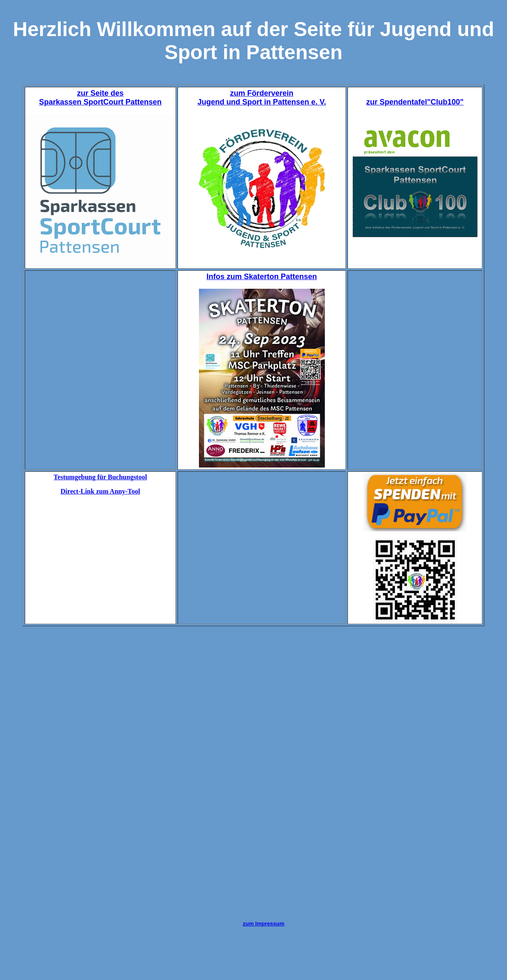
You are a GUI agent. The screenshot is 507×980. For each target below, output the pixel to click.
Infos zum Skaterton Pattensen (262, 277)
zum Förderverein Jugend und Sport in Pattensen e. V (260, 98)
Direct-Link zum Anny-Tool (100, 491)
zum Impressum (264, 924)
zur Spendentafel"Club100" (415, 102)
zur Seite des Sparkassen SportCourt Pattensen (100, 98)
